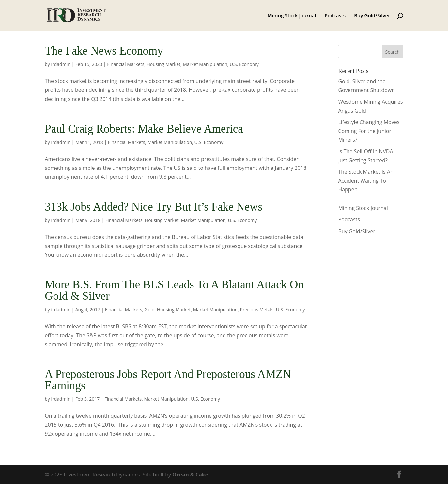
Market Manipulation (205, 64)
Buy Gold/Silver (372, 16)
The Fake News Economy (104, 51)
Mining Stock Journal (292, 16)
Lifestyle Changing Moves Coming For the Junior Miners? (369, 131)
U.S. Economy (244, 64)
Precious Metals (257, 309)
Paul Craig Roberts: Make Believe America (144, 129)
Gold (150, 309)
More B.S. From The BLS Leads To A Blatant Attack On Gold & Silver (174, 290)
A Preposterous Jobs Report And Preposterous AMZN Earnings (168, 380)
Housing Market (163, 64)
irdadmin (61, 64)
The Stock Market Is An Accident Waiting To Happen (366, 181)
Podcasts (335, 16)
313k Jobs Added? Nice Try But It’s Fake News (154, 207)
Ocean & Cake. (191, 475)
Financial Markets (126, 64)
